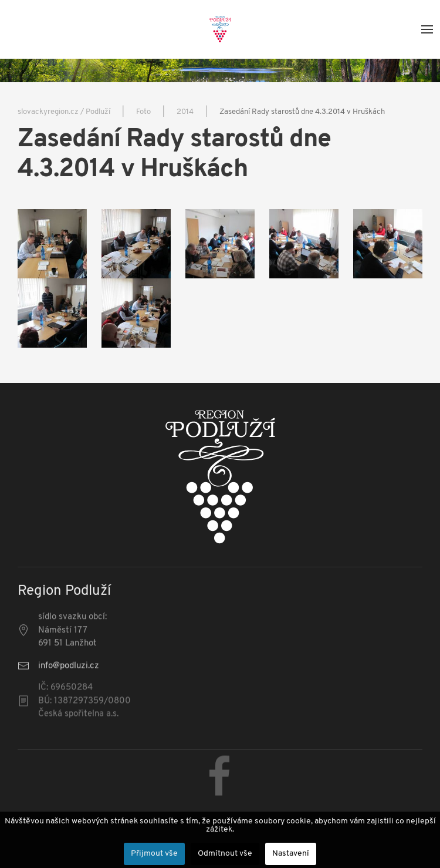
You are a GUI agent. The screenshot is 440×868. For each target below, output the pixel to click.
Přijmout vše (154, 854)
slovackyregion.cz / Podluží (64, 112)
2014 (185, 112)
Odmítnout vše (225, 854)
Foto (143, 112)
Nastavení (291, 854)
